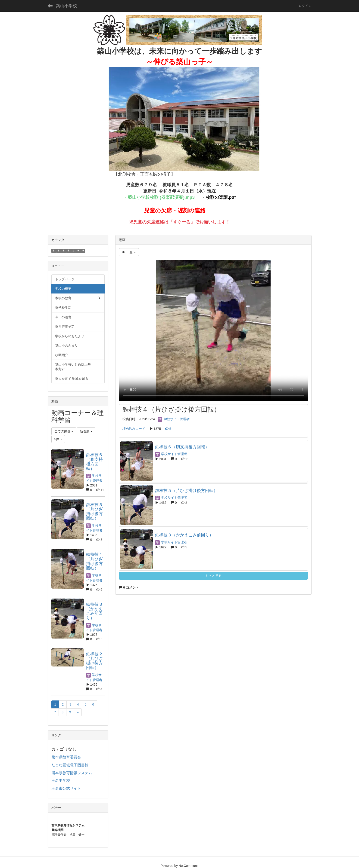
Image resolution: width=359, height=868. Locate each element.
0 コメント (129, 587)
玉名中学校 (61, 781)
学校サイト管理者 (174, 419)
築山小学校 (66, 6)
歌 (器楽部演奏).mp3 (174, 197)
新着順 (86, 431)
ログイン (305, 6)
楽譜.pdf (227, 197)
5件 (58, 439)
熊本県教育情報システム (72, 773)
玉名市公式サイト (66, 788)
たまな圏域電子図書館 (70, 765)
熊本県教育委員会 (66, 757)
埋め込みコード (134, 429)
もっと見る (213, 576)
